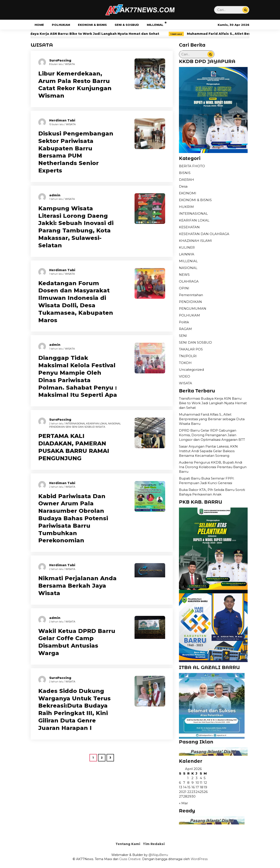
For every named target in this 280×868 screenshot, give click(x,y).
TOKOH (185, 363)
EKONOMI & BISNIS (92, 25)
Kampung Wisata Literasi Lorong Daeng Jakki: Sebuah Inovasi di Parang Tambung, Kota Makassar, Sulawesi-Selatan (76, 227)
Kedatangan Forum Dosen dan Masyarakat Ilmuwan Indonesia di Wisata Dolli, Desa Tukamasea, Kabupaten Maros (76, 302)
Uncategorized (191, 370)
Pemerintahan (191, 295)
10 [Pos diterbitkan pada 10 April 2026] (197, 783)
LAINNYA (187, 254)
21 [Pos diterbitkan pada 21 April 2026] (185, 792)
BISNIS (185, 173)
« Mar (183, 803)
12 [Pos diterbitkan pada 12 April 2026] (205, 783)
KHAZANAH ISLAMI (195, 241)
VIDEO (185, 376)
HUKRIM (186, 207)
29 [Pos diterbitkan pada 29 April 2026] (189, 796)
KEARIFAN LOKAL (97, 423)
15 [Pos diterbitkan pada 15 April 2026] (189, 787)
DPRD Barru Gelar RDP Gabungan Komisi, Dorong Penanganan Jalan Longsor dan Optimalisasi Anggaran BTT (212, 435)
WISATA (70, 64)
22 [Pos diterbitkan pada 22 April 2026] (189, 792)
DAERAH (186, 180)
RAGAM (185, 329)
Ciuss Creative (130, 859)
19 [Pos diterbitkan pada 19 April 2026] (205, 787)
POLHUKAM (61, 25)
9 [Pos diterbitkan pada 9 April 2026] (192, 783)
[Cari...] (245, 10)
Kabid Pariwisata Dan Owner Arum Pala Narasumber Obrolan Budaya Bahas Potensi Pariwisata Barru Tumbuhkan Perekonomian (73, 518)
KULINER (187, 247)
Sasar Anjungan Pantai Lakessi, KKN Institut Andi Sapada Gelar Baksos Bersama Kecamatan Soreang (208, 451)
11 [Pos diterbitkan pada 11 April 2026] (201, 783)
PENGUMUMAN (193, 308)
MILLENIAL (155, 25)
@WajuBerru (158, 855)
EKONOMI (188, 193)
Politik (184, 322)
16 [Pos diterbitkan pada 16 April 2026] (193, 787)
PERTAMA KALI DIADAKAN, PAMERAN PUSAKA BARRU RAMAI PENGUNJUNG (74, 447)
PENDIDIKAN (57, 427)
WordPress (199, 859)
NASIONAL (114, 423)
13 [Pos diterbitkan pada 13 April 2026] (181, 787)
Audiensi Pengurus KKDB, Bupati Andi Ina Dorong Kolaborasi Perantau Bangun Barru (213, 467)
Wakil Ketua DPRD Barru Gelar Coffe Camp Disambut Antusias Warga (77, 642)
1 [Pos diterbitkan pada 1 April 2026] (188, 778)
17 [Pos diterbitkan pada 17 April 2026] (197, 787)
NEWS (184, 275)
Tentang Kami (128, 844)
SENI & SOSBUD (127, 25)
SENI (68, 427)
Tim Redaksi (154, 844)
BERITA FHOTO (192, 166)
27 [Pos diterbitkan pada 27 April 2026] (181, 796)
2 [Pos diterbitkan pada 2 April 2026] (192, 778)
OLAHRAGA (189, 281)
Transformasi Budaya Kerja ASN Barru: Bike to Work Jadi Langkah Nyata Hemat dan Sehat (97, 34)
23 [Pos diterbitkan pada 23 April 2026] (193, 792)
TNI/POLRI (188, 356)
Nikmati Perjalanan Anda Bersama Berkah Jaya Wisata (77, 586)
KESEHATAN (189, 227)
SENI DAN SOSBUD (83, 427)
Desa (183, 186)
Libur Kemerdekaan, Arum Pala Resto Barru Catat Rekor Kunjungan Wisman (75, 85)
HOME (39, 25)
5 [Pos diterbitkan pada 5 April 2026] (205, 778)
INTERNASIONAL (75, 423)
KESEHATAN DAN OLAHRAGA (204, 234)
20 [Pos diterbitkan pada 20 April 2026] (181, 792)
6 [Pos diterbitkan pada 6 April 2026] (180, 783)
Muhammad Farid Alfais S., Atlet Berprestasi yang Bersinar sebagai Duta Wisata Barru (212, 419)
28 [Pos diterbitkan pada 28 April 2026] (185, 796)
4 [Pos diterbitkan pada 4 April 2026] (201, 778)
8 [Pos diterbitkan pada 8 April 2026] (188, 783)
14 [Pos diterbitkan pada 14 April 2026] (185, 787)
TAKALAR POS (191, 349)
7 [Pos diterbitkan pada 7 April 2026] (184, 783)
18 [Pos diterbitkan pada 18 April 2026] (201, 787)
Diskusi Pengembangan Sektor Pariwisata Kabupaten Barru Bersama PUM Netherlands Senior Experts (76, 152)
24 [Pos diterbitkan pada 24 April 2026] (198, 792)
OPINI (184, 288)
